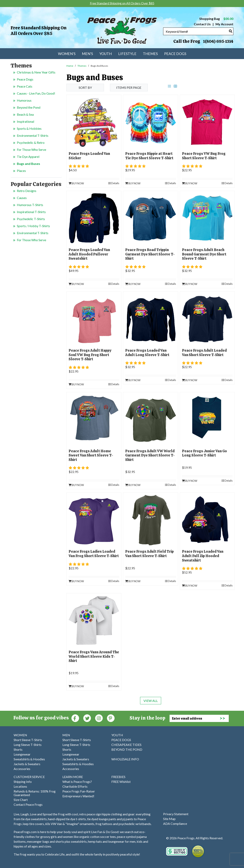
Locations (20, 786)
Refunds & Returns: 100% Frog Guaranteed (35, 793)
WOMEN (20, 735)
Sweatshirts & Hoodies (29, 759)
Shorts (18, 749)
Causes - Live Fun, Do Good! (36, 93)
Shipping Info (23, 782)
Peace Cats (25, 86)
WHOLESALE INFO (125, 759)
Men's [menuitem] (87, 54)
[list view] (170, 86)
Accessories (22, 769)
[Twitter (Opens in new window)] (87, 718)
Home (70, 66)
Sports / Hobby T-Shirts (33, 226)
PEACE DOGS (121, 740)
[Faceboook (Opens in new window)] (75, 718)
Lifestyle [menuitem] (127, 54)
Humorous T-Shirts (30, 205)
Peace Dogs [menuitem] (175, 54)
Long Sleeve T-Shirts (28, 745)
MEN (66, 735)
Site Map (169, 819)
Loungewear (22, 754)
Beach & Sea (25, 114)
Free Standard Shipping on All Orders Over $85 (39, 31)
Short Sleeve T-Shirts (28, 740)
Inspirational (25, 121)
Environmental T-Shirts (33, 135)
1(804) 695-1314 (218, 41)
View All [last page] (151, 701)
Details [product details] (114, 183)
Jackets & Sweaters (27, 764)
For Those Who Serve (32, 150)
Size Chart (21, 800)
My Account (224, 24)
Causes (22, 198)
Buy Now (76, 183)
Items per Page (129, 87)
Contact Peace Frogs (28, 804)
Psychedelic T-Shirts (31, 219)
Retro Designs (27, 191)
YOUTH (117, 735)
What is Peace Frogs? (77, 782)
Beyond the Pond (29, 107)
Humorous (24, 100)
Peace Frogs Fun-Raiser (79, 791)
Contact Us (202, 24)
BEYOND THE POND (127, 749)
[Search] (231, 31)
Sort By (85, 87)
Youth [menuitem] (106, 54)
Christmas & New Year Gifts (36, 72)
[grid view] (175, 86)
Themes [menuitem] (150, 54)
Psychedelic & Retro (31, 142)
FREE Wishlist (121, 782)
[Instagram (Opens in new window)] (99, 718)
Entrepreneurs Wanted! (78, 796)
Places (21, 171)
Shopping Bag (216, 19)
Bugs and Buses (28, 164)
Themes (82, 66)
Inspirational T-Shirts (31, 212)
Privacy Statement (176, 814)
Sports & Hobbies (29, 128)
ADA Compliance (175, 824)
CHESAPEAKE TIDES (126, 745)
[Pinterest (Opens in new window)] (111, 718)
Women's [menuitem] (67, 54)
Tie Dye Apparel (28, 157)
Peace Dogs (25, 79)
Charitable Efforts (75, 786)
